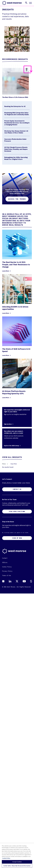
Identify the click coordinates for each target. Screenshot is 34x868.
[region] (17, 856)
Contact (5, 833)
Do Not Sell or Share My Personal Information (17, 866)
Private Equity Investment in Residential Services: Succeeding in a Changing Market (17, 123)
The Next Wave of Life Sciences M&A (15, 97)
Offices (5, 837)
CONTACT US (17, 764)
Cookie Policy (7, 841)
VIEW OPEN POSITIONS (17, 786)
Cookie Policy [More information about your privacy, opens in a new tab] (6, 858)
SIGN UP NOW (17, 813)
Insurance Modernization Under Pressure (15, 140)
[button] (26, 3)
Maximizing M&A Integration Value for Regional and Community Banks (17, 114)
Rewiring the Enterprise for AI (15, 106)
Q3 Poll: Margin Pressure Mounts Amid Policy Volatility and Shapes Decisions (16, 149)
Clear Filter (14, 464)
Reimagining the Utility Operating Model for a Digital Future (16, 158)
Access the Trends (17, 199)
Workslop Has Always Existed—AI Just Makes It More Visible (16, 132)
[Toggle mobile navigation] (30, 3)
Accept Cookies (17, 862)
